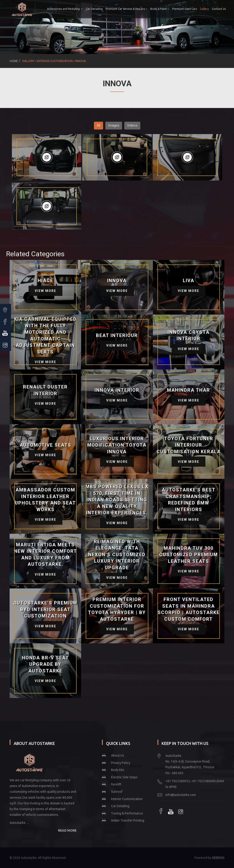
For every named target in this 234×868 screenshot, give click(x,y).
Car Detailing (109, 9)
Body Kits (118, 770)
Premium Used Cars (199, 9)
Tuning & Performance (127, 813)
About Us (118, 755)
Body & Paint (174, 9)
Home (14, 61)
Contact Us (217, 26)
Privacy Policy (121, 763)
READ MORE (67, 830)
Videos (132, 125)
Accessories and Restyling (79, 9)
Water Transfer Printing (128, 820)
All (98, 125)
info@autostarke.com (181, 795)
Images (114, 125)
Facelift (116, 784)
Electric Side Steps (124, 777)
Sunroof (117, 792)
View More (45, 291)
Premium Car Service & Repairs (141, 9)
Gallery (219, 9)
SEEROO (218, 858)
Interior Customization (127, 799)
